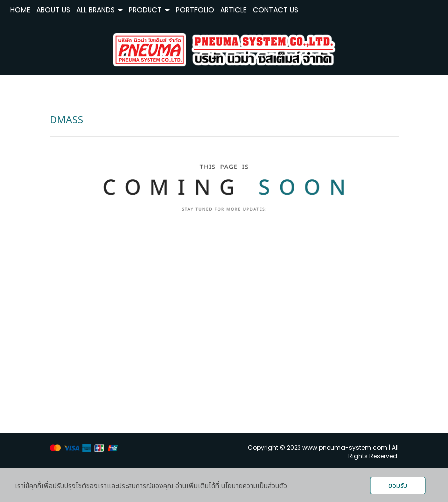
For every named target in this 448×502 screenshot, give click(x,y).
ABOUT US (53, 10)
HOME (20, 10)
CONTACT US (275, 10)
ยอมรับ (398, 486)
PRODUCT (149, 10)
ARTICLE (233, 10)
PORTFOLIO (195, 10)
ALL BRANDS (99, 10)
